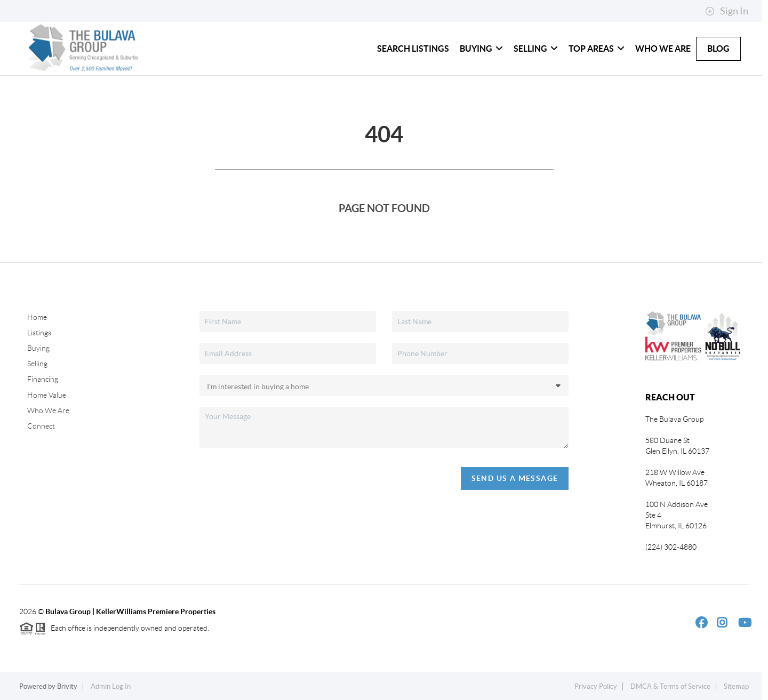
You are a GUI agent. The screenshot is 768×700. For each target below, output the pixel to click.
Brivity (67, 686)
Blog (718, 49)
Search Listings (413, 49)
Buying (481, 49)
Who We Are (663, 49)
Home (37, 317)
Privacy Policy (596, 686)
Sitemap (736, 686)
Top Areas (597, 49)
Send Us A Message (515, 478)
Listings (39, 333)
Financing (43, 379)
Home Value (47, 395)
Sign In (727, 11)
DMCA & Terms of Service (670, 686)
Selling (536, 49)
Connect (41, 426)
